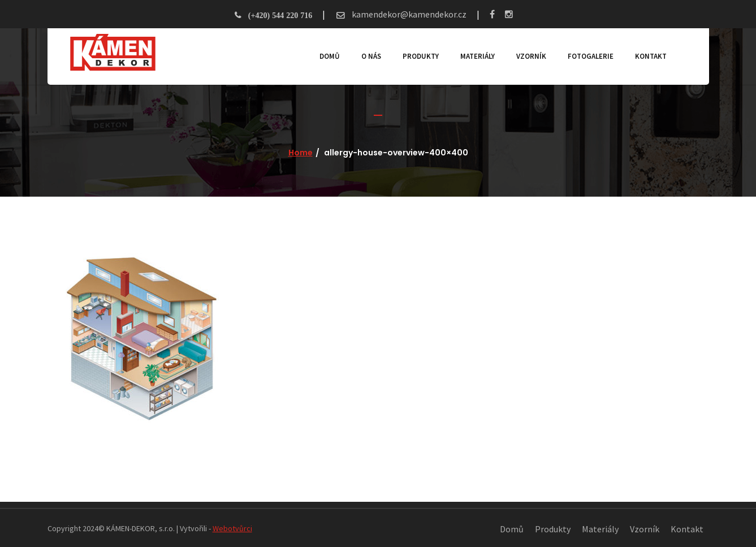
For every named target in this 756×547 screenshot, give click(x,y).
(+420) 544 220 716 (280, 15)
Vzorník (531, 56)
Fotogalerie (591, 56)
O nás (371, 56)
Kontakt (651, 56)
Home (301, 153)
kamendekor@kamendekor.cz (408, 14)
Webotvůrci (232, 528)
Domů (330, 56)
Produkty (421, 56)
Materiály (478, 56)
